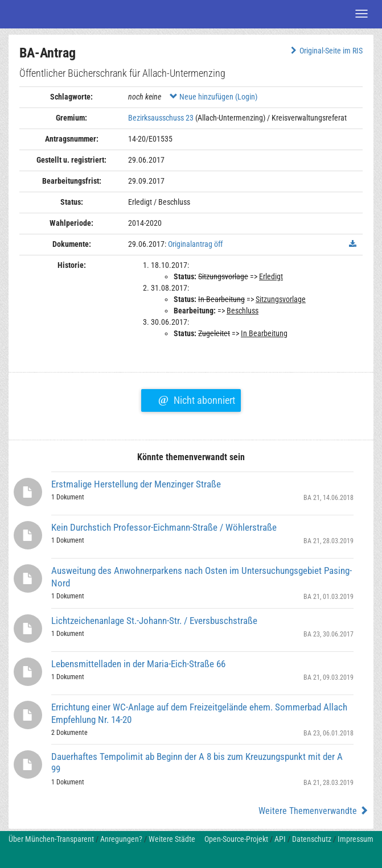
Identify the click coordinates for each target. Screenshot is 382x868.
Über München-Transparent (51, 839)
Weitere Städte (172, 839)
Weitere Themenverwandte (313, 811)
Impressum (356, 839)
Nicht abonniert (197, 399)
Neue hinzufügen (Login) (213, 97)
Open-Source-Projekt (236, 839)
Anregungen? (121, 839)
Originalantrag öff (195, 244)
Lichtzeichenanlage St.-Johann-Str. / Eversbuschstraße (154, 621)
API (280, 839)
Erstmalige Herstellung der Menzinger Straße (136, 484)
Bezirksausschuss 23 (161, 118)
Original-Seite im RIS (325, 51)
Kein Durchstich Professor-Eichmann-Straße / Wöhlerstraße (164, 527)
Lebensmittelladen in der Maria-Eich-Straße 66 (138, 664)
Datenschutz (312, 839)
